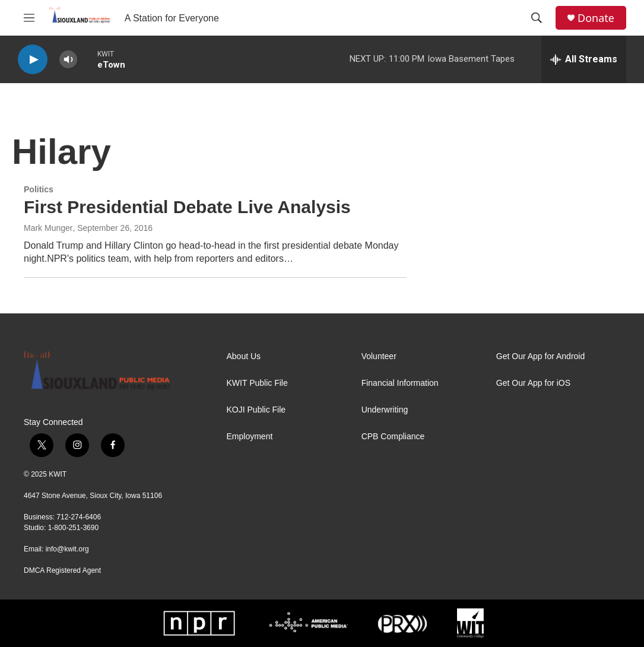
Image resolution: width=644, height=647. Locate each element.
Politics (39, 189)
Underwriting (385, 410)
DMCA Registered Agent (62, 570)
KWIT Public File (257, 383)
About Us (244, 356)
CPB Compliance (393, 437)
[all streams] (584, 59)
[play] (33, 60)
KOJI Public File (256, 410)
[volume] (68, 60)
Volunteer (379, 356)
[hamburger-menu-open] (29, 18)
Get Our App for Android (540, 356)
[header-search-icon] (537, 18)
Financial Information (400, 383)
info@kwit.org (67, 549)
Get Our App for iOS (533, 383)
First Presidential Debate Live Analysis (187, 207)
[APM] (308, 623)
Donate (596, 18)
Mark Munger (48, 228)
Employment (250, 437)
